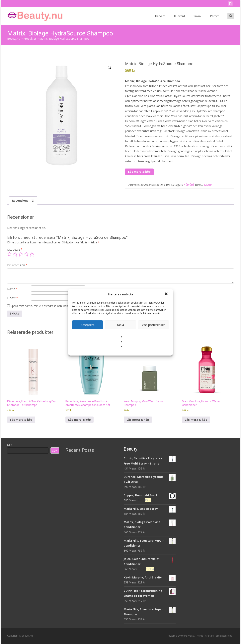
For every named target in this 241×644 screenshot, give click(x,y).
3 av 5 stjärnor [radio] (21, 254)
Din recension (17, 265)
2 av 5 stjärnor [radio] (15, 254)
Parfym (215, 20)
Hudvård (179, 20)
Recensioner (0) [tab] (23, 200)
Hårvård (160, 20)
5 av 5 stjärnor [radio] (32, 254)
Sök (10, 445)
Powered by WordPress (181, 636)
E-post (13, 298)
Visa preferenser (153, 325)
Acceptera (88, 325)
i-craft (207, 636)
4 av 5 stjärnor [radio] (26, 254)
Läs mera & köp (139, 172)
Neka (120, 325)
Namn (12, 289)
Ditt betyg (15, 249)
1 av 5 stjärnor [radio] (10, 254)
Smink (197, 20)
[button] (167, 294)
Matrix (208, 185)
